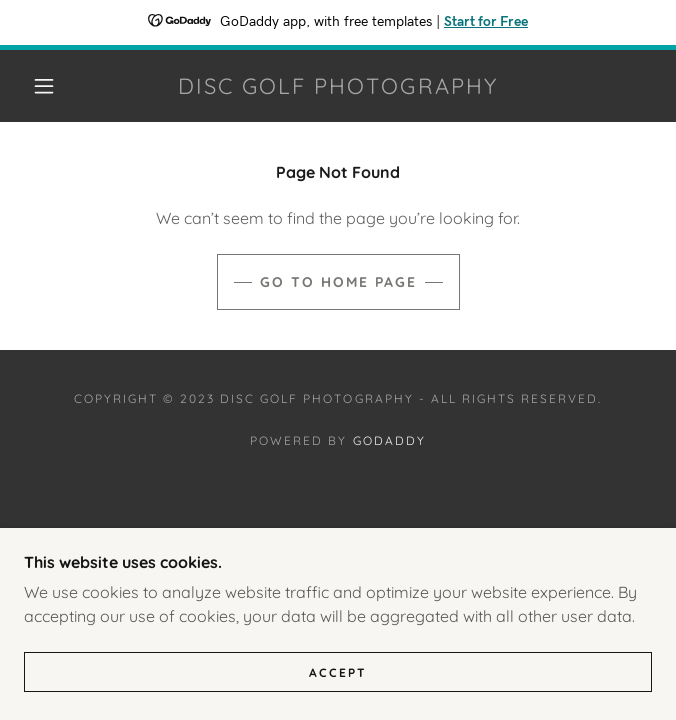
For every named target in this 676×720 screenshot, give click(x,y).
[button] (55, 86)
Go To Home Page (338, 282)
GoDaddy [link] (389, 440)
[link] (338, 86)
